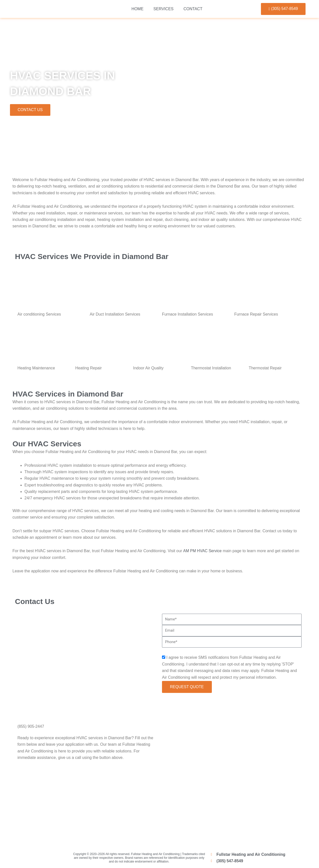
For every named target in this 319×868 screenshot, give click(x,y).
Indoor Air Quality (148, 368)
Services (164, 9)
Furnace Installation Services (188, 314)
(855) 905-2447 (31, 727)
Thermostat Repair (265, 368)
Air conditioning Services (39, 314)
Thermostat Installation (211, 368)
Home (138, 9)
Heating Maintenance (36, 368)
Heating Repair (89, 368)
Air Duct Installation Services (115, 314)
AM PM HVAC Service (203, 551)
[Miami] (159, 806)
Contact (193, 9)
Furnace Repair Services (256, 314)
